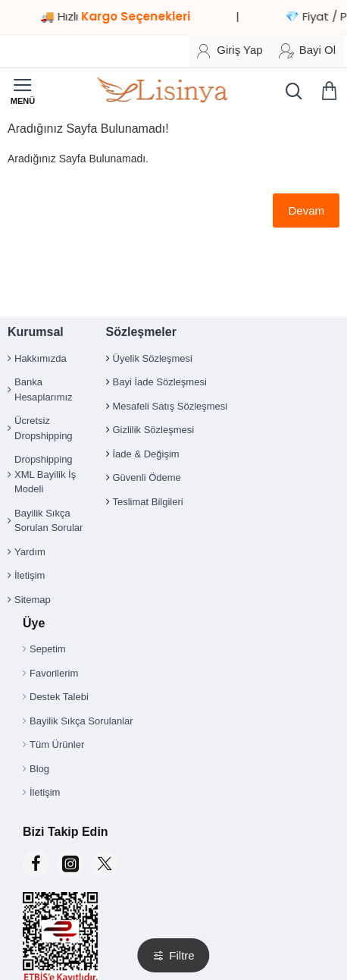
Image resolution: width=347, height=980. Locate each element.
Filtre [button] (181, 955)
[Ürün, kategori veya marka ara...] (290, 91)
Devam (306, 210)
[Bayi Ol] (307, 51)
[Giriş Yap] (229, 51)
